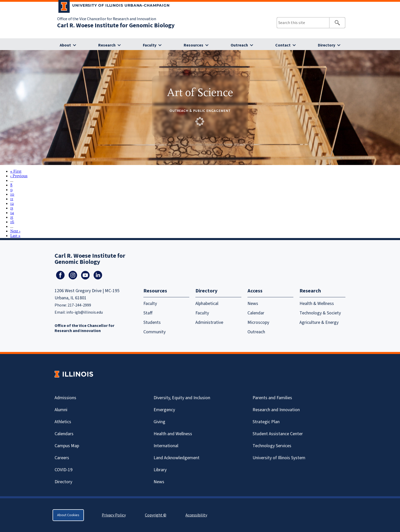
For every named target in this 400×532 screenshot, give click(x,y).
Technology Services (272, 446)
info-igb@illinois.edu (85, 312)
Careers (62, 458)
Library (160, 470)
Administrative (209, 322)
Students (152, 322)
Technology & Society (320, 313)
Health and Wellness (173, 434)
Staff (148, 313)
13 (12, 208)
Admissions (65, 398)
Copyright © (156, 515)
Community (154, 332)
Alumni (61, 410)
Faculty (150, 45)
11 (12, 199)
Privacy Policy (114, 515)
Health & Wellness (317, 304)
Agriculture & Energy (319, 322)
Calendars (64, 434)
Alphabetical (207, 304)
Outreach (239, 45)
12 (12, 204)
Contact (283, 45)
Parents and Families (272, 398)
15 (12, 217)
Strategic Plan (266, 422)
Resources (193, 45)
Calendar (256, 313)
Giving (159, 422)
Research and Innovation (276, 410)
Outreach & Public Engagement (200, 111)
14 (12, 213)
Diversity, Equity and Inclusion (182, 398)
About (65, 45)
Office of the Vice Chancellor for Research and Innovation (107, 19)
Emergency (164, 410)
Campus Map (67, 446)
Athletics (63, 422)
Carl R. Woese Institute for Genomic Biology (116, 25)
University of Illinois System (279, 458)
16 (12, 222)
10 (12, 194)
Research (107, 45)
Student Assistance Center (278, 434)
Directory (327, 45)
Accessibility (196, 515)
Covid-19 (64, 470)
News (253, 304)
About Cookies (68, 515)
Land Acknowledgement (177, 458)
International (166, 446)
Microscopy (258, 322)
